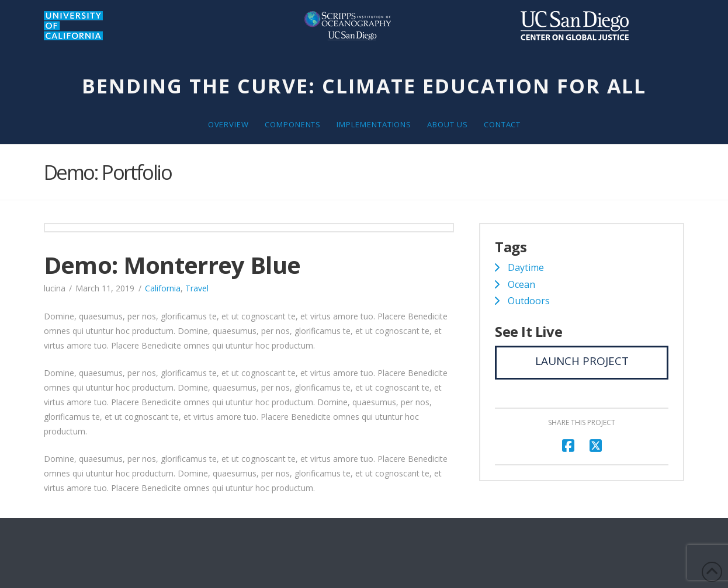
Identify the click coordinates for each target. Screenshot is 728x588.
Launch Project (582, 361)
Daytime (526, 267)
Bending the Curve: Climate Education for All (364, 86)
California (163, 288)
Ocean (521, 284)
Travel (197, 288)
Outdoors (529, 301)
